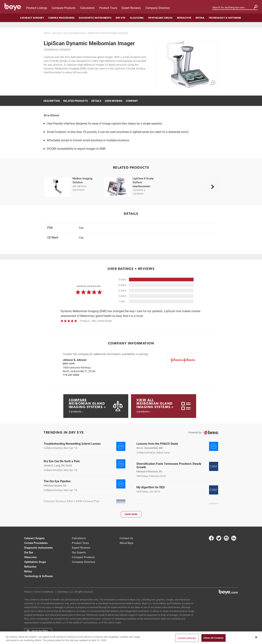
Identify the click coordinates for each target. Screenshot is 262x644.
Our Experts (79, 552)
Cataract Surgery (32, 18)
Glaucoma (137, 18)
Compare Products (64, 8)
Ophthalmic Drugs (160, 18)
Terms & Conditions (43, 592)
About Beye (126, 543)
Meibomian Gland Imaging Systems (108, 33)
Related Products (76, 101)
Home (47, 33)
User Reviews (114, 101)
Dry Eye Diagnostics (75, 33)
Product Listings (37, 8)
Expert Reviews (131, 8)
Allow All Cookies (214, 638)
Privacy (28, 592)
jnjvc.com (69, 363)
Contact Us (126, 538)
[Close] (256, 637)
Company (132, 101)
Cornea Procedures (61, 18)
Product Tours (108, 8)
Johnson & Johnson (57, 50)
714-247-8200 (71, 375)
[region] (131, 638)
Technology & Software (225, 18)
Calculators (87, 8)
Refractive (184, 18)
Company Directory (158, 8)
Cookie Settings (187, 638)
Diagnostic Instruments (95, 18)
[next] (213, 187)
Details (96, 101)
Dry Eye (121, 18)
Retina (200, 18)
